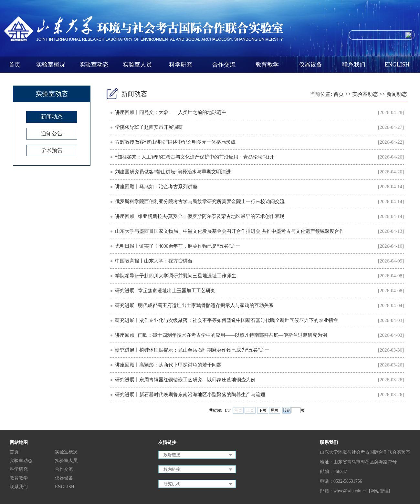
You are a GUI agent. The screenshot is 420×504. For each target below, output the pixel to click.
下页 (263, 410)
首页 (15, 65)
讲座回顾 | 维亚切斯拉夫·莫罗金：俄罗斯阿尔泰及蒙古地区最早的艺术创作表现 (200, 216)
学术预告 (52, 150)
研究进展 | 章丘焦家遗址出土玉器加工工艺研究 (165, 291)
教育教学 (267, 65)
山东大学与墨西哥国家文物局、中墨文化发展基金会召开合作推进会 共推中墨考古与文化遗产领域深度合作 (230, 231)
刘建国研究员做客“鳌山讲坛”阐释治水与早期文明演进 (173, 172)
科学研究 (181, 65)
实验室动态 (94, 65)
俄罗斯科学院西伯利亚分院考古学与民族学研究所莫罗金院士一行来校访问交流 (200, 201)
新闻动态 (52, 117)
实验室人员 (137, 65)
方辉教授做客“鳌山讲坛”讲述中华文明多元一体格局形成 (175, 142)
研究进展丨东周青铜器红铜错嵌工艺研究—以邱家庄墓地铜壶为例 (185, 380)
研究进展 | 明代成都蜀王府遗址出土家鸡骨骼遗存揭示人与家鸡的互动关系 (194, 305)
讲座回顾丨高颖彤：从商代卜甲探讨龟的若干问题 (168, 365)
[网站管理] (379, 491)
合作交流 (224, 65)
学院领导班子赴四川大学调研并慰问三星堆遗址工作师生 (176, 276)
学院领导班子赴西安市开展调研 (149, 127)
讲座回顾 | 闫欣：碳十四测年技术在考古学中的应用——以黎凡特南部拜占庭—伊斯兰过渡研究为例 (221, 335)
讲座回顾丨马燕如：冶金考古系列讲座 (156, 187)
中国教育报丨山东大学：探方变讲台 (154, 261)
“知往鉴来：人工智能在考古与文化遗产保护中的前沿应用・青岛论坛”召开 (195, 157)
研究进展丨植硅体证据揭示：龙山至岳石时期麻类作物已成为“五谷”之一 (192, 350)
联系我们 (354, 65)
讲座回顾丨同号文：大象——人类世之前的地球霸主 (171, 112)
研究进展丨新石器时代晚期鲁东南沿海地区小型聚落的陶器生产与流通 (190, 395)
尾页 (275, 410)
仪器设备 (310, 65)
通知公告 (52, 134)
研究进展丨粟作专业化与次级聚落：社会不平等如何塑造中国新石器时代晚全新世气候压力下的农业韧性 (226, 320)
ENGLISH (397, 65)
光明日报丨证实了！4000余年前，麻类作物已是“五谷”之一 (178, 246)
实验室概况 (51, 65)
